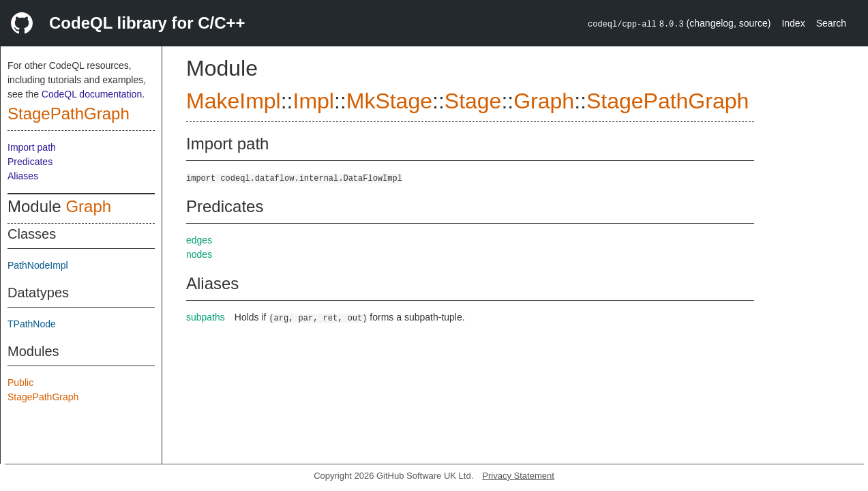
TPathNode (32, 324)
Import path (32, 147)
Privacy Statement (518, 476)
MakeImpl (234, 101)
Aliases (23, 176)
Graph (88, 206)
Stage (473, 101)
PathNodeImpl (38, 265)
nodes (199, 254)
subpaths (206, 317)
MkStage (389, 101)
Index (793, 23)
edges (199, 240)
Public (20, 383)
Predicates (30, 162)
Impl (313, 101)
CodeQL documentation (92, 94)
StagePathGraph (69, 114)
